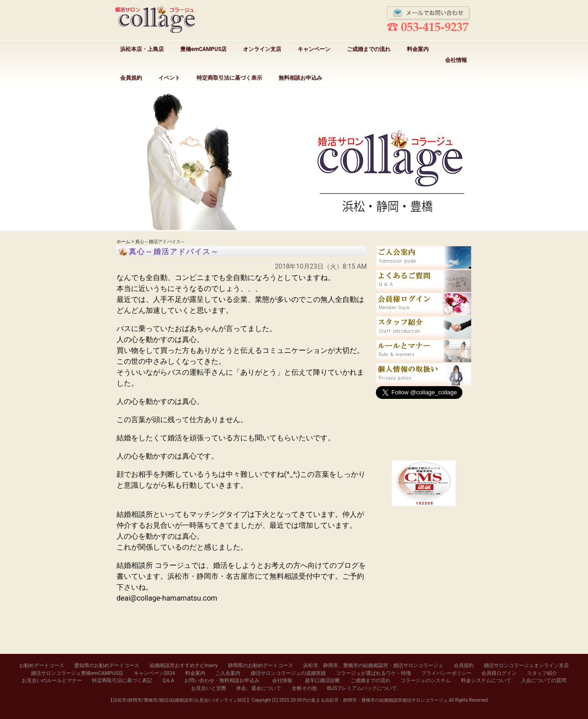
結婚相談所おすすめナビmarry (184, 665)
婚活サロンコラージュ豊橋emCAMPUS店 (77, 673)
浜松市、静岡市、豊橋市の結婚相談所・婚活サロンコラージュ (373, 665)
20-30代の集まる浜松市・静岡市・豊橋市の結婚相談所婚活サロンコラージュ (369, 700)
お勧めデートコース (42, 665)
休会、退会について (259, 688)
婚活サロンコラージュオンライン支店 (526, 665)
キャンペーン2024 (155, 673)
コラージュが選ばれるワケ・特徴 (373, 673)
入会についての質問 (544, 681)
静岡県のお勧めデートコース (261, 665)
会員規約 (131, 78)
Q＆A (168, 681)
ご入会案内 (228, 673)
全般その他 (304, 688)
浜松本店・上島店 (142, 49)
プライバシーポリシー (446, 673)
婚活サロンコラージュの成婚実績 (288, 673)
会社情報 (456, 60)
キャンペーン (314, 49)
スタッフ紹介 (542, 673)
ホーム (123, 242)
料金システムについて (486, 681)
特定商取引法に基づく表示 (229, 78)
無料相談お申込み (300, 78)
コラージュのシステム (426, 681)
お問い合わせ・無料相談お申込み (222, 681)
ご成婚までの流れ (369, 49)
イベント (169, 78)
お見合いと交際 (209, 688)
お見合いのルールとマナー (52, 681)
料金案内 (418, 49)
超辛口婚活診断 (322, 681)
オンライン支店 (262, 49)
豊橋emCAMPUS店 (203, 49)
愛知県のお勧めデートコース (107, 665)
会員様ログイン (499, 673)
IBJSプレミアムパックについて (362, 688)
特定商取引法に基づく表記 (122, 681)
